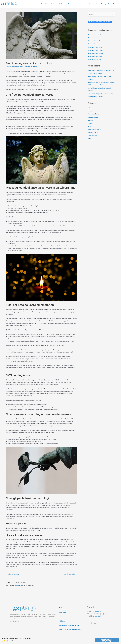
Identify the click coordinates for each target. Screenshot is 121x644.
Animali (90, 108)
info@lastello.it (96, 616)
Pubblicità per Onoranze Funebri (80, 4)
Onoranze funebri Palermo (96, 44)
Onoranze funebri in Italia (95, 35)
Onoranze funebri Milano (95, 41)
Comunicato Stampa (94, 115)
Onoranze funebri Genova (95, 51)
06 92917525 (97, 612)
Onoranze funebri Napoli (95, 60)
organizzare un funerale (95, 130)
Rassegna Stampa (93, 133)
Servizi (54, 4)
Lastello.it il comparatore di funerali (106, 4)
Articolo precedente (13, 574)
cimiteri (90, 111)
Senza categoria (93, 136)
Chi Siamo (62, 4)
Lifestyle (90, 124)
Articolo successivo (70, 574)
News (90, 127)
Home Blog (45, 4)
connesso (16, 586)
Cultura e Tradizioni (26, 67)
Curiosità (91, 121)
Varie (89, 139)
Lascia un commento (12, 67)
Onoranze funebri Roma (95, 38)
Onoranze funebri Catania (96, 57)
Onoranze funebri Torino (95, 47)
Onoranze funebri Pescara (96, 54)
